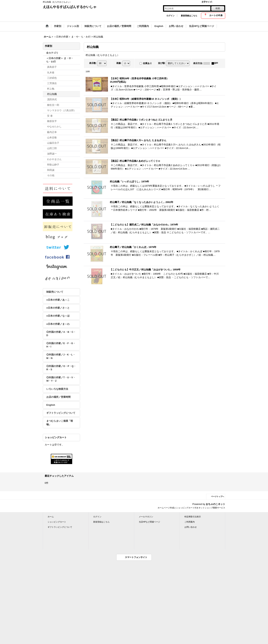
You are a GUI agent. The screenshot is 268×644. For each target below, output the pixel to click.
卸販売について (55, 292)
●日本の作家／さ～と (58, 308)
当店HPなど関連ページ (149, 522)
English (51, 405)
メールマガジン (146, 517)
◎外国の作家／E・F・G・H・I (61, 345)
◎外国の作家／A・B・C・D (61, 334)
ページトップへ (218, 496)
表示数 (93, 63)
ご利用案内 (190, 522)
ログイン (170, 16)
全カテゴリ (52, 53)
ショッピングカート (57, 522)
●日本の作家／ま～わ (58, 324)
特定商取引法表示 (193, 517)
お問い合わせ (191, 527)
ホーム (51, 517)
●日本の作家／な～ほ (58, 316)
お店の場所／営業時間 (58, 397)
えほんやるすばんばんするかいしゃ (70, 7)
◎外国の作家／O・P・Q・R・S (61, 368)
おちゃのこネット (216, 504)
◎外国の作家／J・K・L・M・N (61, 356)
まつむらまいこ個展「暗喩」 (60, 423)
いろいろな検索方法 (57, 389)
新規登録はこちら (189, 16)
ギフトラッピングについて (61, 413)
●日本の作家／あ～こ (58, 300)
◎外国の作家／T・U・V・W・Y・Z (61, 379)
